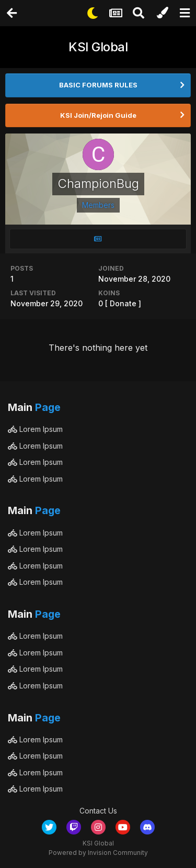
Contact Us (98, 811)
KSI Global (98, 47)
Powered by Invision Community (98, 853)
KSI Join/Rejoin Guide (98, 115)
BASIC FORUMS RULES (98, 85)
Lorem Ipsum (35, 429)
